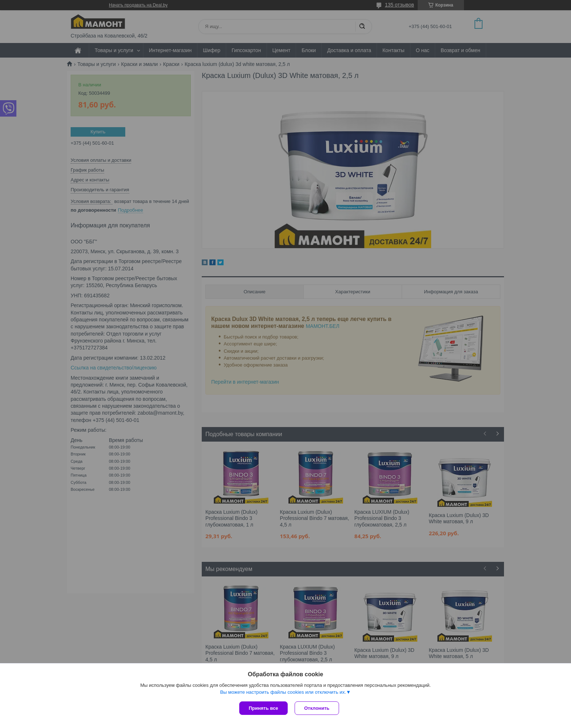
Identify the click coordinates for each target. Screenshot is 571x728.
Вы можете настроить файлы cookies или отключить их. (283, 692)
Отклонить (317, 708)
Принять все (263, 708)
